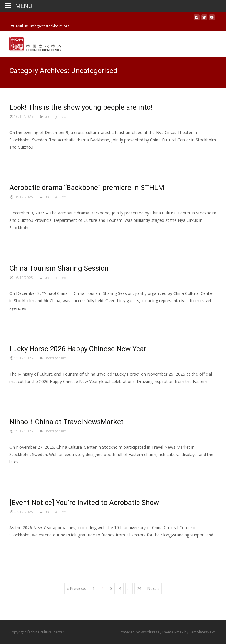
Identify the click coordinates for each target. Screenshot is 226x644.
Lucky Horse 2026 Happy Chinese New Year (78, 349)
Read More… (23, 158)
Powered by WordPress (140, 632)
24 (139, 588)
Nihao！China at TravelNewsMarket (67, 422)
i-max (179, 632)
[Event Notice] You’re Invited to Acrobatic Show (84, 503)
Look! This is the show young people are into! (81, 107)
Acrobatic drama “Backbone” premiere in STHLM (87, 188)
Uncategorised (55, 117)
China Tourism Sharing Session (59, 268)
